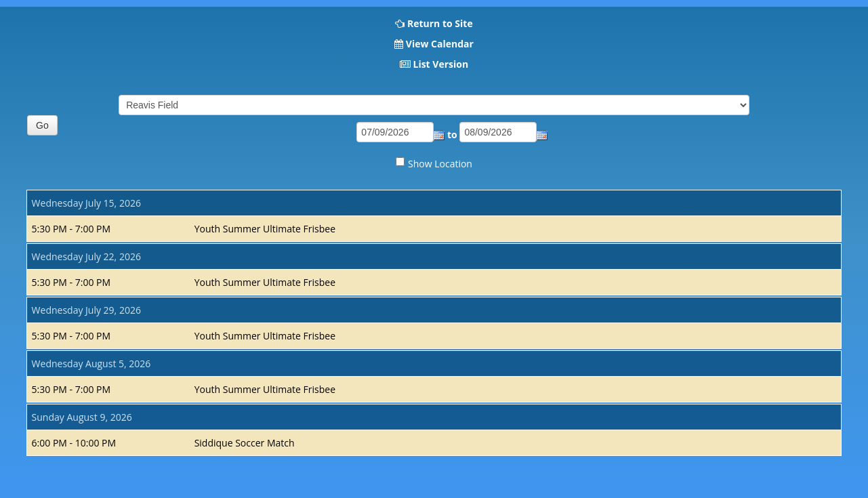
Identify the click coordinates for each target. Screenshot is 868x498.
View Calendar (440, 44)
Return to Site (440, 23)
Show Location (440, 164)
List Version (440, 64)
